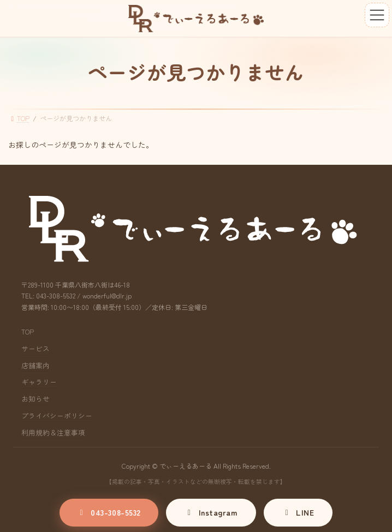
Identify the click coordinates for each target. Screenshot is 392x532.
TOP (28, 331)
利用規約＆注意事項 (53, 432)
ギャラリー (39, 382)
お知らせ (35, 399)
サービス (35, 348)
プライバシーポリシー (57, 416)
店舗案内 (35, 365)
